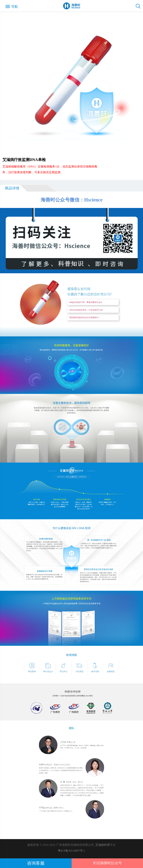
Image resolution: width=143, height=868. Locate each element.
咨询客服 (36, 863)
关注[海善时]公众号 (107, 863)
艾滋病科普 (103, 845)
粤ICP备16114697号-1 (71, 851)
